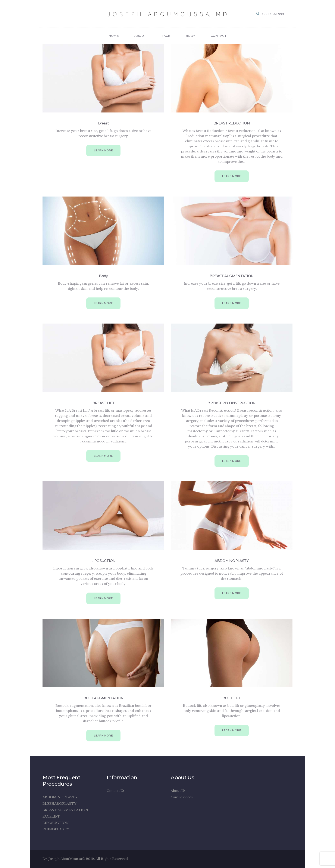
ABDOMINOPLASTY (231, 561)
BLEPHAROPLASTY (59, 804)
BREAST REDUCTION (232, 123)
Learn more (103, 150)
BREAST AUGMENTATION (232, 276)
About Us (178, 791)
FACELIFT (51, 816)
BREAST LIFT (103, 403)
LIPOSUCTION (103, 561)
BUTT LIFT (232, 698)
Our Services (182, 797)
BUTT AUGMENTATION (103, 698)
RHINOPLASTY (56, 829)
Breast (104, 123)
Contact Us (116, 791)
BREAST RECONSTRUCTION (231, 403)
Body (103, 276)
